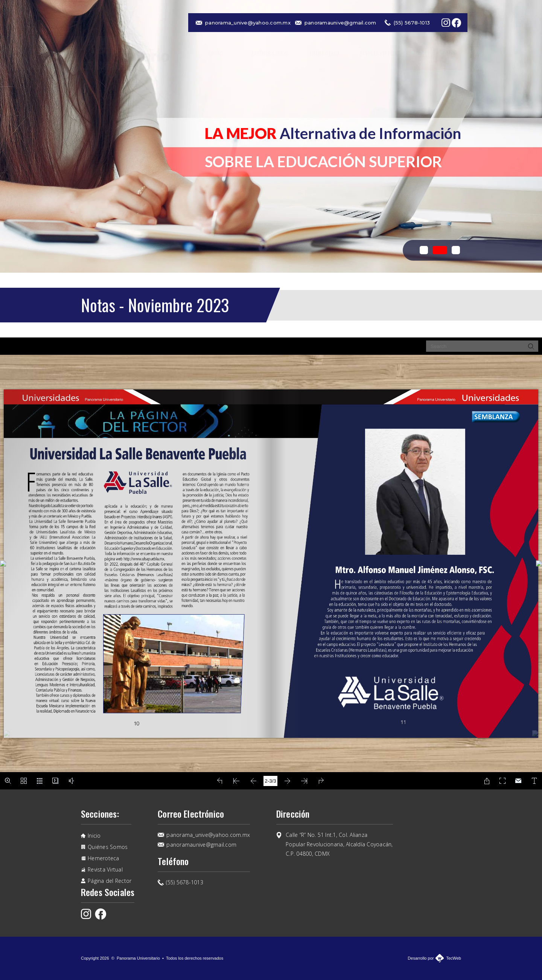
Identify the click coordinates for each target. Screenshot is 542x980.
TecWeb (454, 958)
